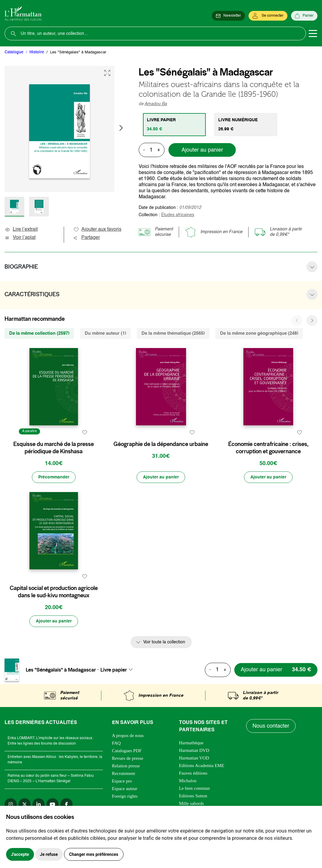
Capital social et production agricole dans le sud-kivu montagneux (54, 592)
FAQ (116, 743)
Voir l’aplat (20, 238)
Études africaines (178, 215)
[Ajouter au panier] (161, 477)
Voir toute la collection (164, 642)
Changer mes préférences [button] (94, 854)
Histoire (37, 52)
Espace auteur (125, 789)
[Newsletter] (228, 16)
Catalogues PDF (127, 751)
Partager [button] (86, 238)
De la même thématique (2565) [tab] (173, 333)
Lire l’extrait (21, 230)
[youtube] (53, 804)
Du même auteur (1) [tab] (105, 333)
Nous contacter (271, 726)
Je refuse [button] (49, 854)
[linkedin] (39, 804)
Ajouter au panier (202, 150)
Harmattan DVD (194, 750)
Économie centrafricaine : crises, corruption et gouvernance (268, 448)
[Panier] (304, 16)
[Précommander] (54, 477)
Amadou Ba (156, 104)
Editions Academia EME (202, 766)
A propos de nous (128, 736)
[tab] (174, 125)
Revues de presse (128, 758)
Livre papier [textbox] (114, 670)
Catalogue (14, 52)
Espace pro (122, 781)
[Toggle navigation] (313, 34)
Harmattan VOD (194, 758)
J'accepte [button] (20, 854)
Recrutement (124, 773)
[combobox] (118, 670)
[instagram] (11, 804)
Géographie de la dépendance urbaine (161, 444)
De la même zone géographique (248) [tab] (259, 333)
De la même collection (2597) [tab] (39, 333)
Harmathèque (191, 743)
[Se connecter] (268, 16)
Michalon (188, 781)
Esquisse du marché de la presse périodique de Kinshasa (54, 448)
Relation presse (126, 766)
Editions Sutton (193, 796)
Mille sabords (192, 803)
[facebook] (66, 804)
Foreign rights (125, 796)
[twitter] (25, 804)
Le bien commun (195, 788)
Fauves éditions (193, 773)
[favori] (85, 432)
